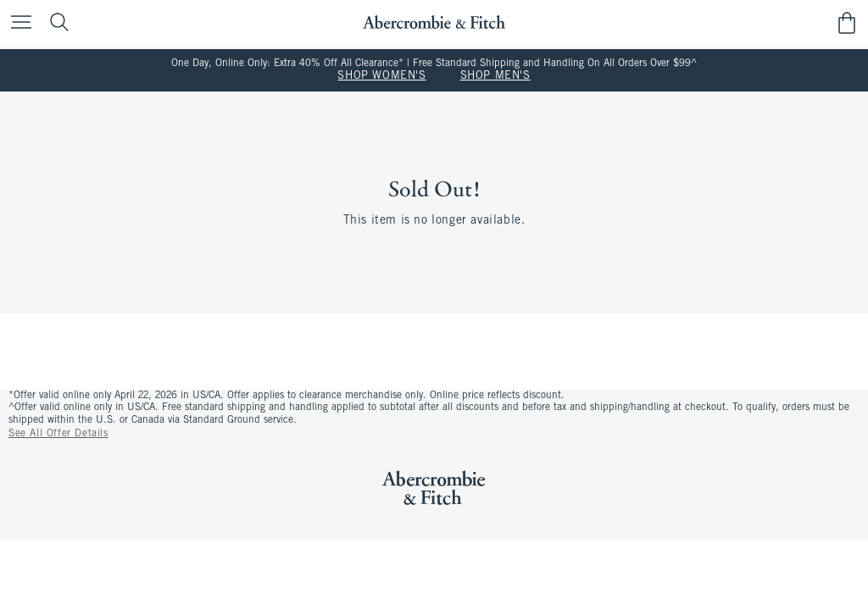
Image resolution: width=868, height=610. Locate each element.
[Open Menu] (17, 23)
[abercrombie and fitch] (434, 22)
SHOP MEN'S (495, 76)
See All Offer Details (58, 434)
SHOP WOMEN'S (381, 76)
